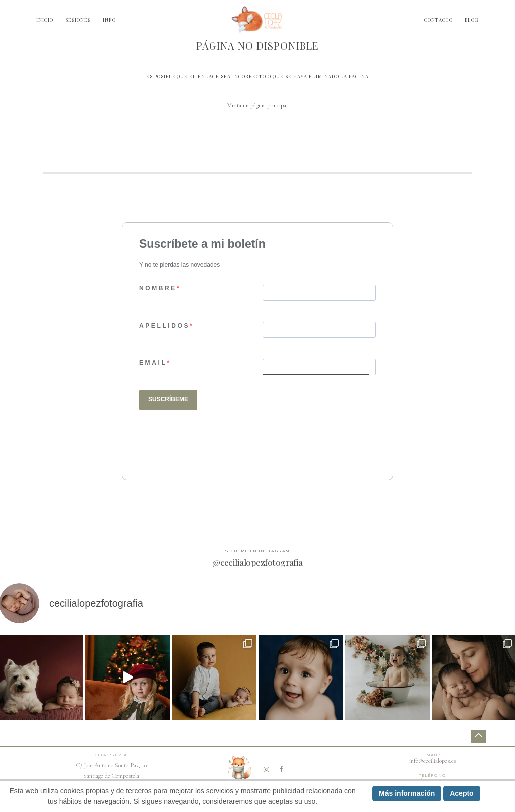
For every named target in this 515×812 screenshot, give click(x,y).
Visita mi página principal (257, 105)
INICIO (45, 20)
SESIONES (78, 20)
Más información (407, 793)
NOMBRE (158, 288)
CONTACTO (438, 20)
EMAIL (153, 363)
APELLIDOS (164, 326)
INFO (109, 20)
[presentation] (215, 443)
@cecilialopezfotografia (257, 562)
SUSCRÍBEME (168, 399)
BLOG (472, 20)
